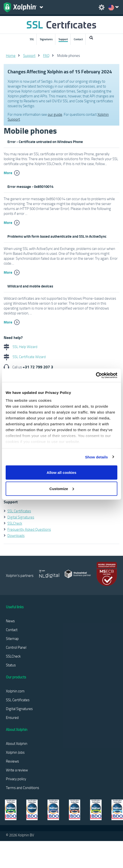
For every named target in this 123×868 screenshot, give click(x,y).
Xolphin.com (15, 691)
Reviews (12, 761)
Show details (97, 457)
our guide (55, 114)
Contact (78, 39)
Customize (62, 488)
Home (11, 55)
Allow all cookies (62, 473)
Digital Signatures (21, 517)
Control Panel (16, 647)
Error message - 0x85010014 (30, 186)
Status (11, 665)
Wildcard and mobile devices (30, 286)
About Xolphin (17, 743)
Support (63, 39)
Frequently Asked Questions (29, 529)
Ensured (12, 717)
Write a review (17, 770)
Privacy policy (16, 779)
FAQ (46, 55)
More (8, 173)
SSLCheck (15, 523)
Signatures (46, 39)
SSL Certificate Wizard (25, 357)
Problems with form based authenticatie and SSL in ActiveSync (57, 236)
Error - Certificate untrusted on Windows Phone (45, 142)
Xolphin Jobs (15, 752)
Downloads (16, 535)
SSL (32, 39)
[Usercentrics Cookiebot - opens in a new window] (96, 375)
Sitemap (12, 638)
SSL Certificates (19, 511)
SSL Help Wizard (21, 347)
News (10, 621)
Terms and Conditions (23, 788)
